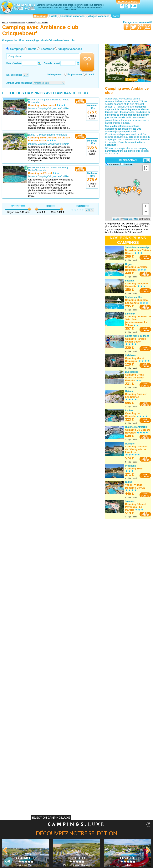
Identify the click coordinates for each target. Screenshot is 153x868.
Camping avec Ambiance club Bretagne (30, 745)
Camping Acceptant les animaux (31, 791)
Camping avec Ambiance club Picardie (115, 742)
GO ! (87, 62)
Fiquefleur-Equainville (39, 228)
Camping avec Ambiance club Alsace (34, 720)
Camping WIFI (22, 789)
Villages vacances (99, 16)
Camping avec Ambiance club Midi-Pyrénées (118, 726)
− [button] (146, 212)
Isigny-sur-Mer (36, 469)
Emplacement (75, 74)
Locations (47, 49)
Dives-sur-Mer (35, 261)
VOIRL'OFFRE (80, 101)
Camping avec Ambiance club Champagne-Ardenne (73, 721)
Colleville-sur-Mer (37, 331)
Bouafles (33, 504)
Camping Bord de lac (68, 783)
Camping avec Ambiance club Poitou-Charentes (115, 748)
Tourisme (128, 164)
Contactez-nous (79, 803)
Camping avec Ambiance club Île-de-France (76, 740)
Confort (83, 206)
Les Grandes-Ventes (39, 168)
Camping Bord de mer (111, 797)
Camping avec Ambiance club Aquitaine (30, 724)
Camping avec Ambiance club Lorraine (115, 721)
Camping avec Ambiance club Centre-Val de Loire (30, 751)
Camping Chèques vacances (30, 794)
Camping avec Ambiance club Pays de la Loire (118, 737)
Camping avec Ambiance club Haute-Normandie (76, 734)
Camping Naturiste (25, 780)
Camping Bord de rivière (70, 780)
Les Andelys (34, 537)
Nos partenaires (98, 803)
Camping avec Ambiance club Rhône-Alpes (115, 759)
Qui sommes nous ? (57, 803)
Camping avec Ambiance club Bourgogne (30, 740)
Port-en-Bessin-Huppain (40, 667)
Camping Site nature (68, 794)
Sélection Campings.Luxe (51, 819)
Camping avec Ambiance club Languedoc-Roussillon (73, 745)
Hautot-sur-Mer (36, 100)
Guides (108, 809)
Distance (18, 206)
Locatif (90, 74)
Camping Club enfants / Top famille (118, 786)
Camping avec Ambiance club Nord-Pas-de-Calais (118, 732)
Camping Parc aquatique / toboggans (119, 789)
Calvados (42, 135)
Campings (40, 16)
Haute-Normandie (37, 170)
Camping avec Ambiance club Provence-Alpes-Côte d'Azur (115, 753)
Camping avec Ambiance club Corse (76, 725)
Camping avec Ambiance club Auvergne (30, 729)
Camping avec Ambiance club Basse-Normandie (30, 734)
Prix (50, 206)
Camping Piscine (24, 783)
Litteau (32, 135)
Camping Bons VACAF (27, 786)
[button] (8, 861)
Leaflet (116, 219)
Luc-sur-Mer (34, 637)
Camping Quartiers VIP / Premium (117, 780)
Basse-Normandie (58, 135)
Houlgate (33, 604)
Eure (55, 228)
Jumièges (33, 296)
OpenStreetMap (131, 219)
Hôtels (53, 16)
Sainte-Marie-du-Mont (39, 569)
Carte (116, 16)
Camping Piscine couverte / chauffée (119, 791)
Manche (56, 569)
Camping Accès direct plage (72, 786)
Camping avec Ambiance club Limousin (73, 751)
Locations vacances (72, 16)
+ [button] (146, 206)
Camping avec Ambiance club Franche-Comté (73, 729)
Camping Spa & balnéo (69, 789)
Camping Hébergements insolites (117, 794)
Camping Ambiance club (112, 783)
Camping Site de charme (70, 791)
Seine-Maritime (53, 100)
